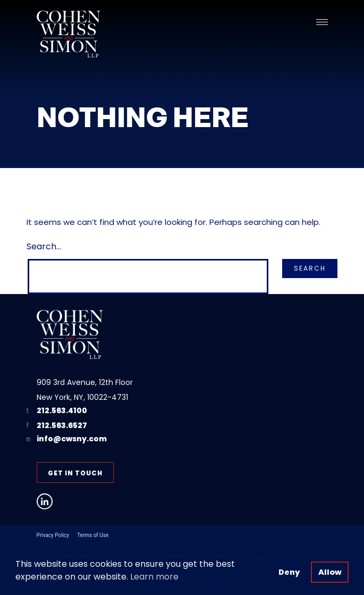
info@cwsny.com (72, 439)
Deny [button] (289, 572)
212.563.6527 (62, 425)
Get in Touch (75, 473)
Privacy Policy (53, 535)
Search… (44, 246)
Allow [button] (330, 572)
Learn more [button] (154, 577)
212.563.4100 (62, 410)
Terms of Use (93, 535)
